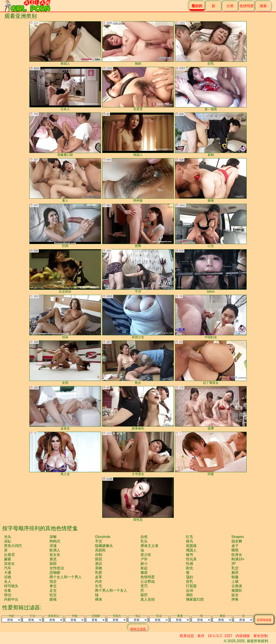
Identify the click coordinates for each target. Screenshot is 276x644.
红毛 (190, 537)
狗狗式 (55, 541)
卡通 (8, 573)
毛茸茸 (138, 89)
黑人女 (65, 454)
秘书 (190, 555)
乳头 (144, 541)
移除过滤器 (138, 629)
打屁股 (191, 586)
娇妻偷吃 (138, 408)
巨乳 (211, 43)
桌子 (235, 546)
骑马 (190, 541)
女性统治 (57, 568)
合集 (8, 590)
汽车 (8, 568)
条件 (201, 636)
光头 (8, 537)
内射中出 (11, 599)
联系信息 (187, 636)
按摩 (211, 408)
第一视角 (211, 89)
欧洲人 (55, 550)
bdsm (211, 271)
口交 (211, 226)
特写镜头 (11, 586)
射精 (211, 135)
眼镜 (53, 599)
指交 (53, 581)
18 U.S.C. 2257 (220, 636)
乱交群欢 (65, 271)
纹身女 (237, 555)
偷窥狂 (237, 590)
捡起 (144, 568)
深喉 (53, 537)
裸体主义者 (149, 546)
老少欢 (146, 555)
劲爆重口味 (65, 135)
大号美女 (138, 454)
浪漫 (53, 546)
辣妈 (138, 43)
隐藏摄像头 (104, 546)
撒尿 (144, 573)
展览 (53, 559)
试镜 (8, 577)
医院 (99, 559)
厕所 (235, 573)
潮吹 (190, 595)
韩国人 (138, 135)
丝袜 (65, 317)
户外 (144, 559)
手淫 (138, 271)
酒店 (99, 564)
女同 (65, 362)
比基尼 (9, 555)
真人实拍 (148, 599)
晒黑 (235, 550)
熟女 (138, 362)
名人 (8, 581)
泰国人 (65, 43)
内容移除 (243, 636)
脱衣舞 (237, 541)
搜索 (263, 6)
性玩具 (191, 559)
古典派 (237, 586)
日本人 (65, 89)
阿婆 (211, 454)
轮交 (53, 595)
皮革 (99, 577)
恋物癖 (55, 573)
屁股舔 (191, 546)
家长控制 (261, 636)
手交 (99, 541)
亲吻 (99, 568)
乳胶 (99, 573)
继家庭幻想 (195, 599)
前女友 (55, 555)
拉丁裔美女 (211, 362)
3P (234, 564)
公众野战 (148, 581)
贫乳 (190, 581)
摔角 (235, 599)
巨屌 (65, 226)
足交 (53, 590)
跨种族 (138, 180)
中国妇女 (211, 317)
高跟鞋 (100, 550)
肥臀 (138, 226)
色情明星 (247, 6)
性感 (190, 564)
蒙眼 (8, 559)
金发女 (65, 408)
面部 (53, 564)
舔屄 (144, 595)
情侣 (8, 595)
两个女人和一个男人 (66, 577)
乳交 (235, 568)
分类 (230, 6)
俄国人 (191, 550)
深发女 (9, 564)
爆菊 (211, 180)
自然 (144, 537)
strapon (238, 537)
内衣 (99, 581)
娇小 (144, 564)
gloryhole (103, 537)
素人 (65, 180)
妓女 (235, 595)
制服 (235, 577)
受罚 (144, 586)
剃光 (190, 568)
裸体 (99, 599)
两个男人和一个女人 (111, 590)
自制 (99, 555)
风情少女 (138, 317)
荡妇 (190, 577)
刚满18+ (238, 559)
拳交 (53, 586)
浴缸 (8, 541)
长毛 (99, 586)
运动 (190, 590)
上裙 (235, 581)
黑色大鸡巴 (13, 546)
